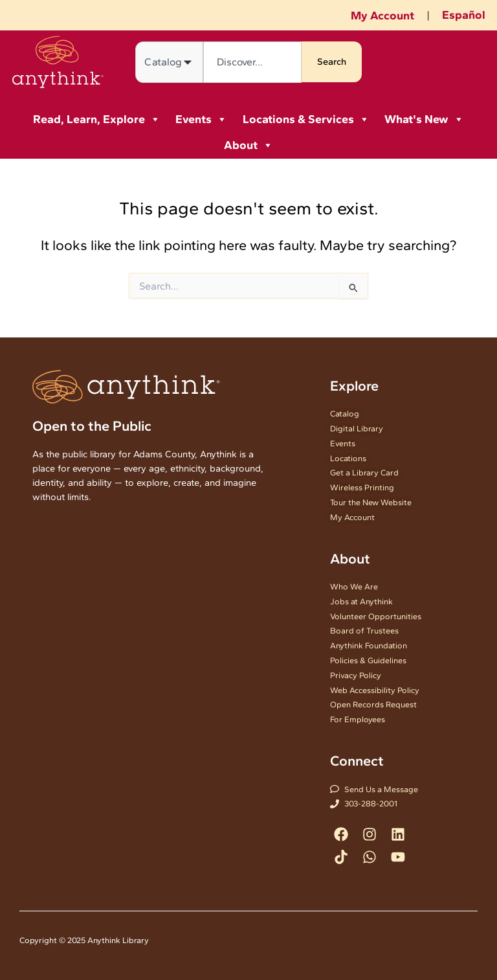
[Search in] (169, 62)
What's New (424, 119)
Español (464, 15)
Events (201, 119)
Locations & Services (306, 119)
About (248, 145)
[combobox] (252, 62)
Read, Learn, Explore (97, 119)
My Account (382, 16)
